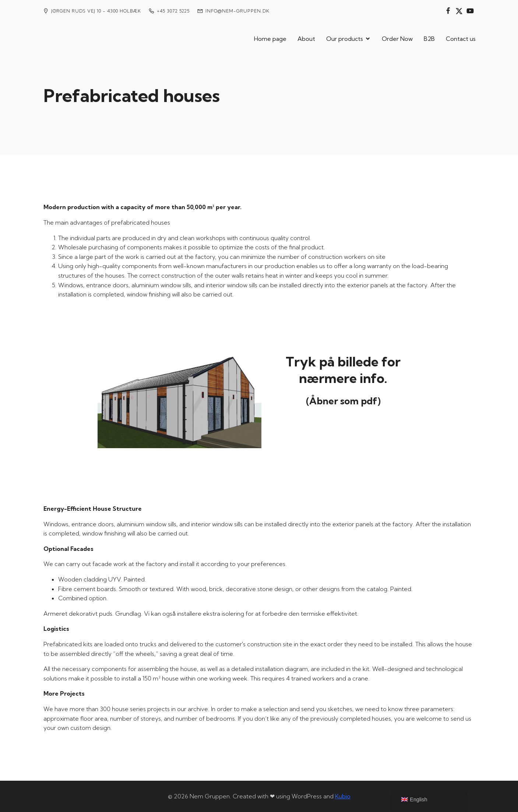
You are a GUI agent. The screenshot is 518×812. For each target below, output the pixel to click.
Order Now (397, 39)
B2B (429, 39)
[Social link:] (448, 11)
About (306, 39)
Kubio (343, 796)
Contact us (461, 39)
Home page (270, 39)
